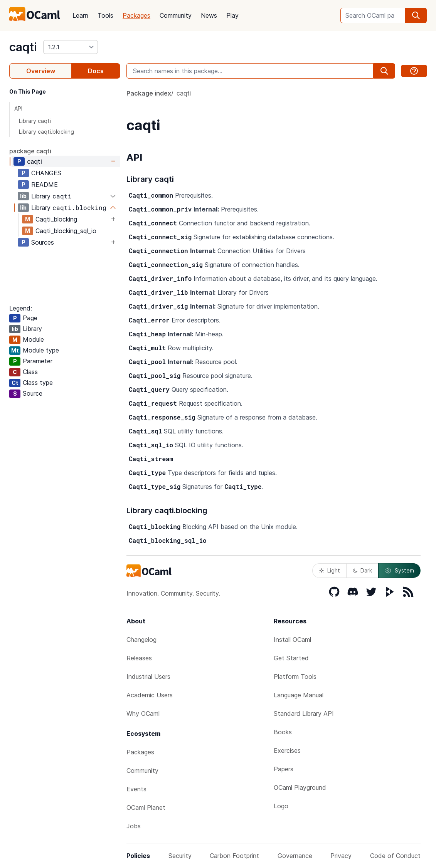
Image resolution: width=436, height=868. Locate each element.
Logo (281, 806)
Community (176, 15)
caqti (23, 47)
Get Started (291, 658)
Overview (41, 71)
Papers (284, 769)
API (18, 108)
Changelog (141, 640)
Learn (80, 15)
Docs (96, 71)
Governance (295, 856)
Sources (43, 242)
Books (283, 732)
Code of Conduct (395, 856)
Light (329, 570)
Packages (136, 15)
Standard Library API (304, 714)
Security (180, 856)
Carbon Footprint (234, 856)
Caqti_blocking (56, 219)
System (399, 571)
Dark (362, 570)
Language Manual (299, 695)
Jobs (134, 826)
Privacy (341, 856)
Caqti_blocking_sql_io (66, 231)
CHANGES (46, 173)
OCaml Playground (300, 787)
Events (136, 789)
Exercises (287, 750)
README (45, 185)
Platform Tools (295, 677)
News (209, 15)
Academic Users (150, 695)
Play (232, 15)
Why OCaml (143, 714)
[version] (71, 47)
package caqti (30, 151)
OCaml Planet (146, 808)
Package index (149, 93)
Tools (105, 15)
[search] (416, 15)
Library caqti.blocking (46, 132)
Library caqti (35, 121)
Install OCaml (292, 640)
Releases (139, 658)
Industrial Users (148, 677)
